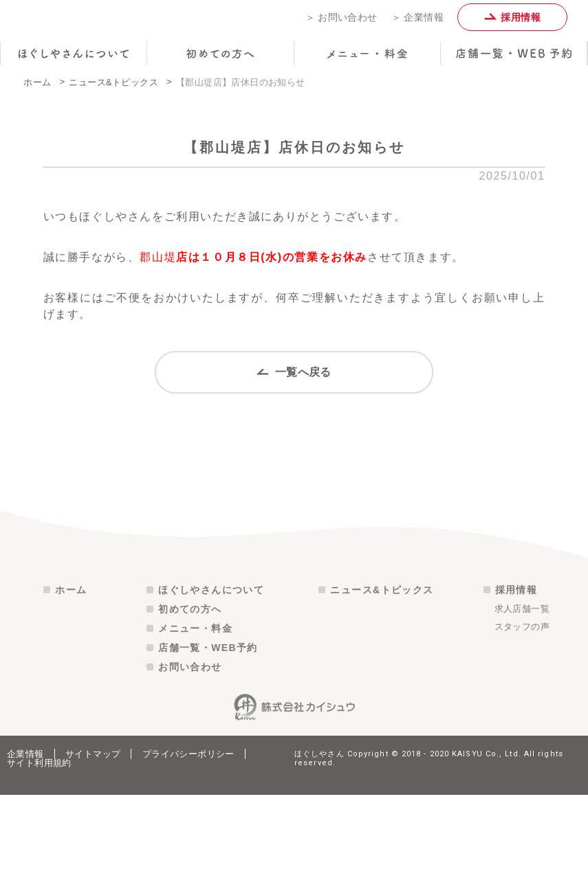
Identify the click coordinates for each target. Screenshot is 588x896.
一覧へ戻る (294, 393)
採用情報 (512, 22)
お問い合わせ (190, 768)
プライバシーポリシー (188, 855)
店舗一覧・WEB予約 (208, 749)
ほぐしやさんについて (211, 691)
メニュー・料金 (195, 729)
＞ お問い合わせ (341, 22)
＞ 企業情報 (417, 22)
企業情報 (25, 855)
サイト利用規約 (39, 864)
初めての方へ (190, 710)
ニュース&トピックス (113, 92)
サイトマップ (93, 855)
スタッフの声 (522, 728)
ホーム (37, 92)
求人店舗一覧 (522, 710)
